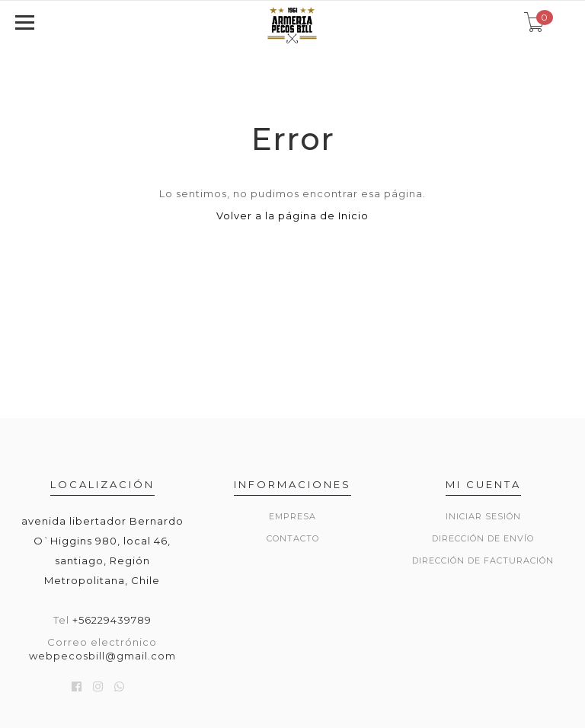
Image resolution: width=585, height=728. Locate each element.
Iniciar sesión (483, 516)
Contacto (293, 538)
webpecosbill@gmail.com (102, 656)
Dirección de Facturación (483, 560)
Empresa (292, 516)
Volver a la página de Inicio (292, 216)
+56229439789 (112, 620)
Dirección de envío (483, 538)
